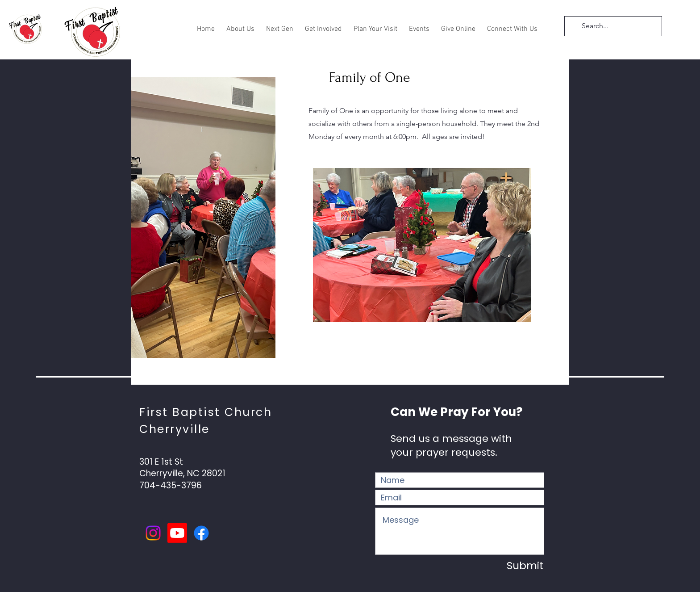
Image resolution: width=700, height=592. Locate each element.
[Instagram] (153, 533)
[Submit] (512, 566)
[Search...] (612, 26)
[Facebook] (201, 533)
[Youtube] (177, 533)
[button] (240, 25)
